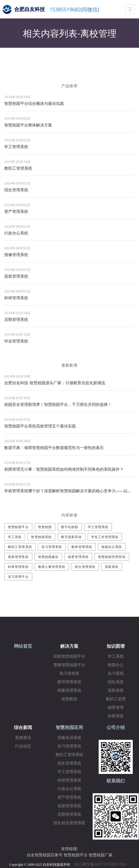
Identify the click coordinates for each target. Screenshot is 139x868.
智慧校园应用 (69, 727)
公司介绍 (116, 727)
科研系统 (116, 716)
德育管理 (116, 708)
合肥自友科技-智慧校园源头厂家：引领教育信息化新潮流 (55, 383)
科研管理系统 (16, 298)
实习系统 (116, 673)
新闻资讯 (23, 738)
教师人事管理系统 (52, 567)
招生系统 (116, 682)
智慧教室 (69, 699)
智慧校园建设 (48, 557)
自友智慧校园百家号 (45, 855)
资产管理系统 (16, 211)
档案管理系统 (69, 691)
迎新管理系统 (16, 276)
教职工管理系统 (18, 168)
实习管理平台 (18, 577)
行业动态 (23, 746)
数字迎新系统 (71, 537)
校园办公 (116, 665)
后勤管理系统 (16, 319)
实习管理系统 (52, 547)
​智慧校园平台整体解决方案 (28, 125)
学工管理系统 (16, 147)
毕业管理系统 (16, 341)
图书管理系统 (69, 682)
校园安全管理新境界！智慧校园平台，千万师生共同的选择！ (58, 404)
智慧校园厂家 (101, 855)
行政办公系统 (16, 233)
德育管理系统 (78, 557)
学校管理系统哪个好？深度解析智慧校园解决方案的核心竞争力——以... (68, 491)
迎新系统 (112, 567)
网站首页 (23, 646)
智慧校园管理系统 (112, 557)
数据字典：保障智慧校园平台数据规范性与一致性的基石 (54, 448)
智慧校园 (45, 527)
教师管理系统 (82, 547)
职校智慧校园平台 (69, 656)
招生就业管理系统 (69, 823)
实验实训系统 (69, 738)
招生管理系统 (16, 190)
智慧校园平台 (18, 527)
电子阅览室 (69, 673)
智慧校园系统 (41, 537)
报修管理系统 (16, 255)
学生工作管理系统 (105, 537)
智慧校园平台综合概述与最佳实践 (34, 103)
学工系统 (15, 537)
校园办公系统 (112, 547)
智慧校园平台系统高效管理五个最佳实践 (40, 426)
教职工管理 (116, 699)
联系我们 (116, 781)
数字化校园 (70, 527)
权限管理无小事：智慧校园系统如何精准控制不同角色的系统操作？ (64, 469)
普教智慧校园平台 (69, 665)
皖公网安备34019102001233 (102, 864)
